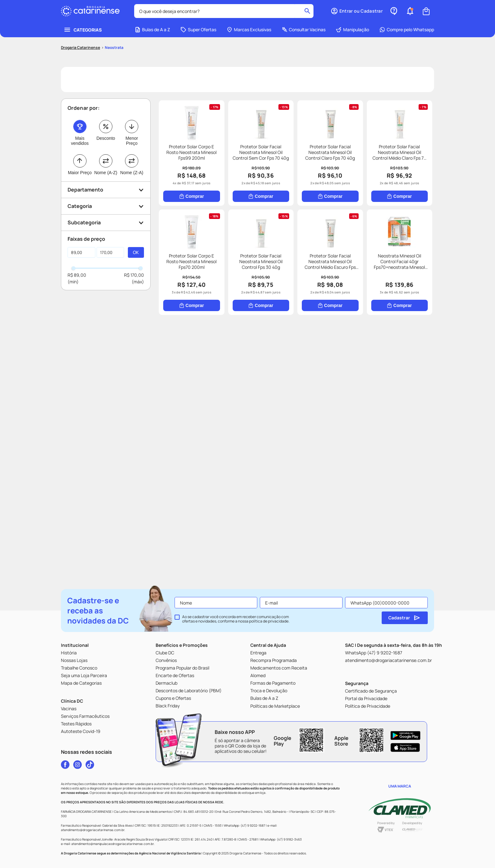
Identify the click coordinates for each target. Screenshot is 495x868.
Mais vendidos (80, 141)
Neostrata (114, 47)
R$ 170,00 (134, 275)
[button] (357, 11)
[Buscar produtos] (307, 11)
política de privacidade (269, 621)
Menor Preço (132, 141)
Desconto (106, 138)
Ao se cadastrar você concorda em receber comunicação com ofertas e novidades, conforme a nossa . (236, 619)
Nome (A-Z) (106, 173)
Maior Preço (80, 173)
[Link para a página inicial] (81, 48)
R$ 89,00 (77, 275)
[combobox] (224, 11)
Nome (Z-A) (132, 173)
